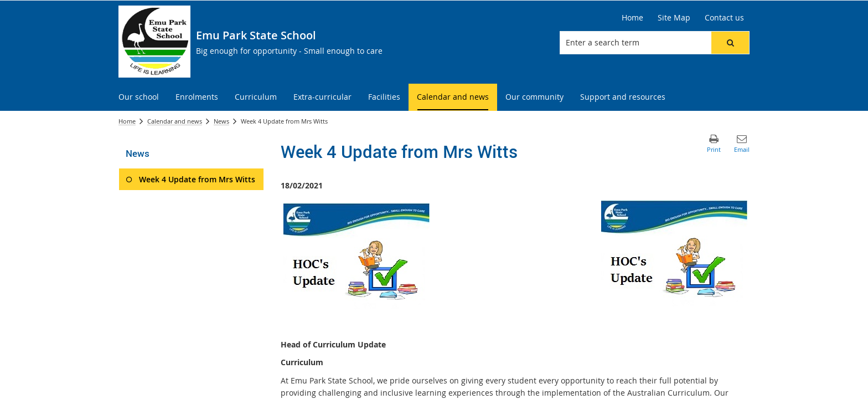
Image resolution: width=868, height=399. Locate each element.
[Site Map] (674, 18)
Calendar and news (175, 121)
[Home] (632, 18)
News (221, 121)
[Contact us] (724, 18)
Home (127, 121)
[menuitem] (139, 97)
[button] (730, 43)
